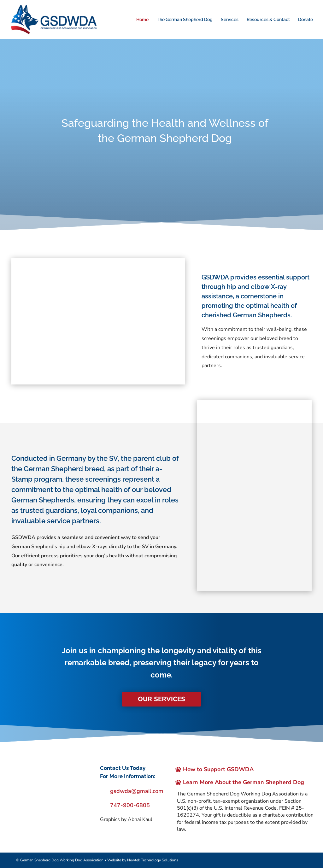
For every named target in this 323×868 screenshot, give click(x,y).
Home (142, 20)
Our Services (161, 699)
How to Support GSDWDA (219, 769)
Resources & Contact (268, 20)
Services (230, 20)
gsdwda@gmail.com (137, 791)
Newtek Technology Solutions (153, 859)
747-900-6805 (130, 805)
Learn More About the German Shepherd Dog (244, 782)
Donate (305, 20)
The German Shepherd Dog (185, 20)
